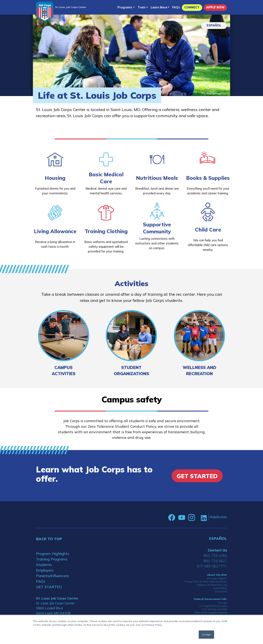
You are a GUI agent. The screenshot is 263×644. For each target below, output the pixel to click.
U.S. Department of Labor (213, 606)
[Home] (45, 12)
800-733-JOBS (215, 555)
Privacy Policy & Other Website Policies (206, 582)
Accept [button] (206, 634)
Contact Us (217, 550)
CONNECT (192, 7)
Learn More (159, 7)
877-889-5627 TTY (212, 566)
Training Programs (52, 559)
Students (44, 565)
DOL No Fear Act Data (215, 609)
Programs (125, 7)
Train (142, 7)
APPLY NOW (215, 7)
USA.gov (222, 603)
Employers (45, 570)
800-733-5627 (215, 561)
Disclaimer (221, 591)
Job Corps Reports (217, 578)
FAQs (176, 7)
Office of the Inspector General (211, 612)
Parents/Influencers (52, 576)
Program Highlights (53, 554)
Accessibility (220, 588)
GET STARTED (49, 587)
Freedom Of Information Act (212, 585)
